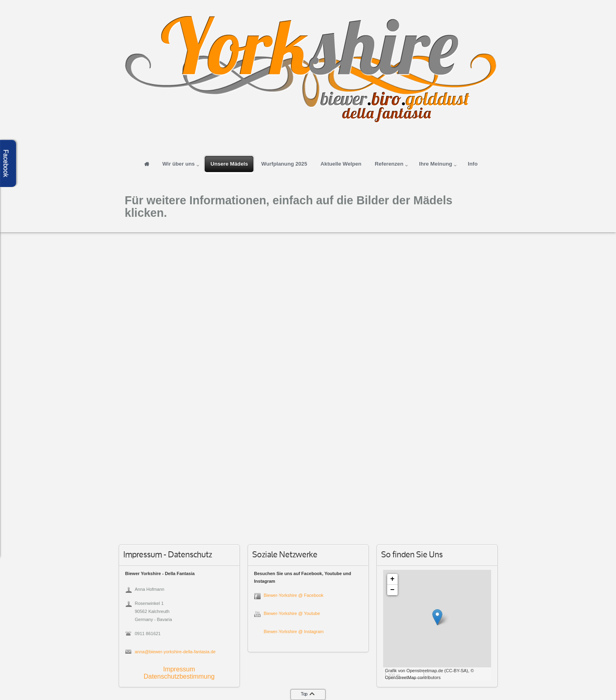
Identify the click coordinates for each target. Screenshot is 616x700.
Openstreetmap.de (425, 671)
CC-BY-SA (456, 671)
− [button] (393, 590)
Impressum (179, 669)
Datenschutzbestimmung (179, 676)
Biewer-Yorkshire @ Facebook (294, 595)
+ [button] (393, 579)
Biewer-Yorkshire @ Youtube (292, 613)
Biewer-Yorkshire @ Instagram (294, 631)
